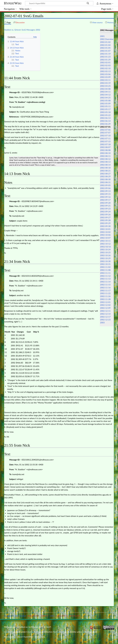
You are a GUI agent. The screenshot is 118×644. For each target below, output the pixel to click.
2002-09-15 (105, 194)
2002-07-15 (105, 141)
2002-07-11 (105, 138)
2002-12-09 (105, 308)
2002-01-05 (105, 48)
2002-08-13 (105, 162)
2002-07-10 (105, 135)
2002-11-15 (105, 285)
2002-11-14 (105, 282)
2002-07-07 (105, 133)
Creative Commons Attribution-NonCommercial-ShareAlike (51, 632)
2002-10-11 (105, 241)
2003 (102, 323)
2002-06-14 (105, 121)
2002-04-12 (105, 95)
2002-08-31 (105, 182)
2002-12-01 (105, 302)
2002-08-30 (105, 179)
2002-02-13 (105, 71)
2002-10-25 (105, 252)
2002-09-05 (105, 185)
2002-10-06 (105, 235)
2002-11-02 (105, 267)
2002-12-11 (105, 311)
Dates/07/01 (62, 616)
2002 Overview (107, 39)
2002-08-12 (105, 159)
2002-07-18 (105, 144)
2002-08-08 (105, 150)
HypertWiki (13, 3)
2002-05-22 (105, 115)
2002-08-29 (105, 176)
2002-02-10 (105, 68)
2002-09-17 (105, 200)
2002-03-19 (105, 83)
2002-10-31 (105, 264)
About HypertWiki (25, 637)
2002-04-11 (105, 92)
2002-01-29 (105, 60)
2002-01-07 (105, 51)
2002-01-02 (105, 42)
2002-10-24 (105, 249)
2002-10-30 (105, 261)
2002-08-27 (105, 174)
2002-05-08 (105, 100)
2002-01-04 (105, 45)
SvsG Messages (28, 30)
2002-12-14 (105, 314)
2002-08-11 (105, 156)
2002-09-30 (105, 226)
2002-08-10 (105, 153)
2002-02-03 (105, 65)
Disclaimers (40, 637)
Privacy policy (10, 637)
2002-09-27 (105, 217)
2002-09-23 (105, 209)
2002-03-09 (105, 77)
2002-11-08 (105, 270)
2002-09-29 (105, 223)
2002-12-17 (105, 317)
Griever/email (20, 616)
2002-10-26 (105, 255)
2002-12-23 (105, 320)
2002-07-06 (105, 130)
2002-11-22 (105, 293)
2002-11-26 (105, 296)
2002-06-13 (105, 118)
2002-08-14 (105, 165)
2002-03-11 (105, 80)
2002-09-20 (105, 203)
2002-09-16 (105, 197)
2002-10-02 (105, 232)
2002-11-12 (105, 276)
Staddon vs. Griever (12, 30)
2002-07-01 (105, 127)
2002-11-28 (105, 299)
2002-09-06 (105, 188)
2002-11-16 (105, 288)
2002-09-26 (105, 214)
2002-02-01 (105, 62)
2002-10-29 (105, 258)
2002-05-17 (105, 109)
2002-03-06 (105, 74)
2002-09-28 (105, 220)
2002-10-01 (105, 229)
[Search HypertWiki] (59, 3)
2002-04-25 (105, 98)
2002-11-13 (105, 279)
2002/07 (44, 616)
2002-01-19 (105, 54)
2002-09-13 (105, 191)
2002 (38, 30)
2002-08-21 (105, 171)
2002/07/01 (33, 616)
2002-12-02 (105, 305)
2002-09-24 (105, 212)
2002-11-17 (105, 290)
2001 (102, 36)
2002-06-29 (105, 124)
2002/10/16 (105, 247)
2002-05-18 (105, 112)
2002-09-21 (105, 206)
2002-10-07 (105, 238)
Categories (8, 616)
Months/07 (75, 616)
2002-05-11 (105, 106)
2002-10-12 (105, 244)
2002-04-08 (105, 89)
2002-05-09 (105, 103)
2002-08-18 (105, 168)
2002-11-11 (105, 273)
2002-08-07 (105, 147)
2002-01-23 (105, 57)
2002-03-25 (105, 86)
